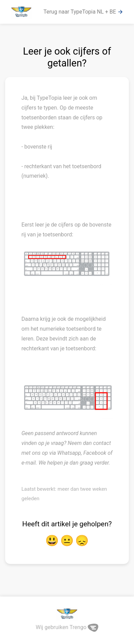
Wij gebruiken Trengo (67, 627)
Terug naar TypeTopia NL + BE (83, 12)
